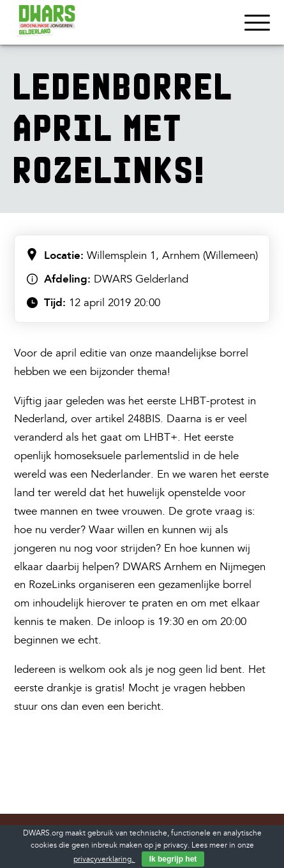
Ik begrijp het (173, 859)
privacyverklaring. (104, 859)
